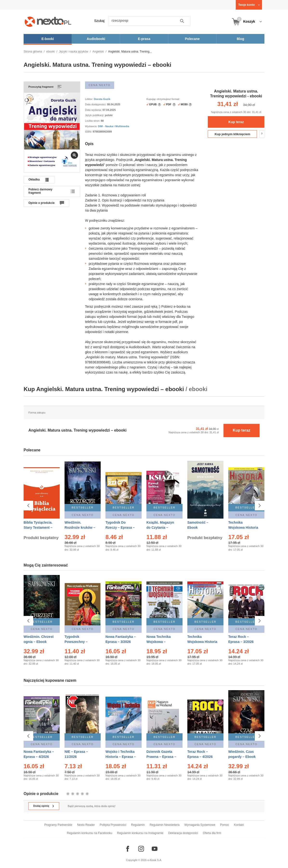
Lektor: (89, 99)
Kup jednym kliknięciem (232, 134)
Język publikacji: (95, 115)
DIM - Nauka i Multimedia (114, 126)
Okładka (34, 180)
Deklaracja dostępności (183, 833)
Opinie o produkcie (42, 203)
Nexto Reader (86, 825)
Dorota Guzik (102, 99)
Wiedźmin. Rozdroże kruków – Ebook (80, 527)
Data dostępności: (96, 104)
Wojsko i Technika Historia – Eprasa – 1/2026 (121, 754)
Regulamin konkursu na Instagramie (140, 833)
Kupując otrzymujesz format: (163, 99)
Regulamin (138, 825)
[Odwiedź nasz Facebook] (128, 849)
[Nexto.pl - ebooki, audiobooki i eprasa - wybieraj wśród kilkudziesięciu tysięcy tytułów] (48, 22)
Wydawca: (92, 126)
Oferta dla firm (212, 833)
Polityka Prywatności (113, 825)
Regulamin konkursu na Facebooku (90, 833)
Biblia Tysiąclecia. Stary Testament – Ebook (38, 527)
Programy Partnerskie (58, 825)
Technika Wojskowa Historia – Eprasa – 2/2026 (202, 642)
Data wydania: (94, 110)
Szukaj (99, 21)
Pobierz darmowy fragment (40, 191)
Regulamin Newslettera (164, 825)
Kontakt (239, 825)
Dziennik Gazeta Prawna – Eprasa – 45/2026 (161, 754)
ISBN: (89, 132)
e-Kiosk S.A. (155, 860)
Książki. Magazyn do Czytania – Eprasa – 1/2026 (160, 527)
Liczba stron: (93, 121)
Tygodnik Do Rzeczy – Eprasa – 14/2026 (120, 527)
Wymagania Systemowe (200, 825)
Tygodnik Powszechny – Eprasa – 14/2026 (78, 642)
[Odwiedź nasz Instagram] (141, 849)
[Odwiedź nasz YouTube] (155, 849)
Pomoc (225, 825)
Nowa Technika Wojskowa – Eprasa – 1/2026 (159, 642)
